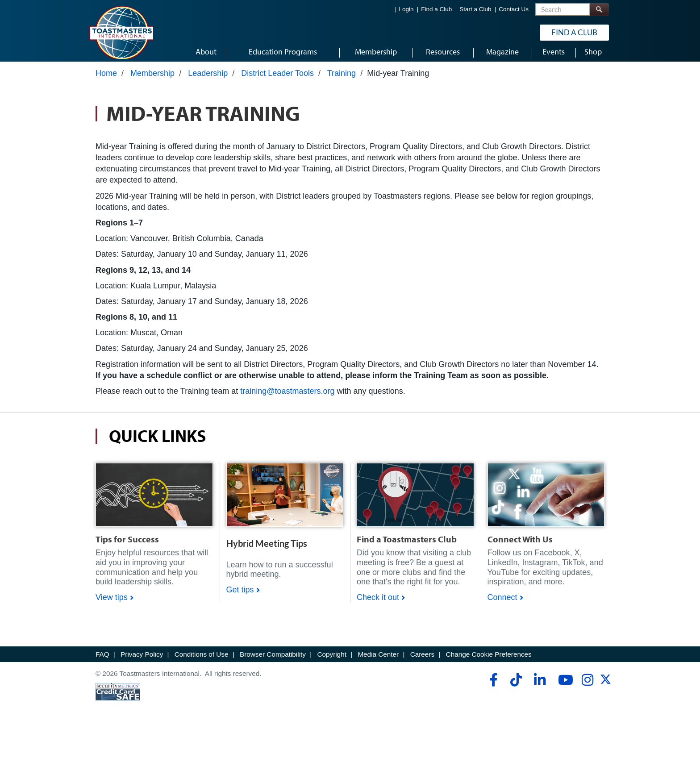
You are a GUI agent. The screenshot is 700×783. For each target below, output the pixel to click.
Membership (152, 79)
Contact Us (514, 9)
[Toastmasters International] (121, 32)
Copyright (331, 660)
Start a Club (475, 9)
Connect (502, 603)
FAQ (102, 660)
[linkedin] (540, 686)
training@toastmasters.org (287, 397)
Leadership (208, 79)
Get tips (240, 596)
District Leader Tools (277, 79)
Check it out (378, 603)
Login (406, 9)
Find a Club (436, 9)
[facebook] (492, 686)
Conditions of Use (202, 660)
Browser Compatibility (273, 660)
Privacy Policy (142, 660)
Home (106, 79)
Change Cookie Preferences (489, 660)
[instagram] (587, 686)
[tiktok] (516, 686)
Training (342, 79)
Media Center (378, 660)
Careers (422, 660)
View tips (112, 603)
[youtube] (564, 686)
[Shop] (154, 500)
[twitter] (606, 688)
